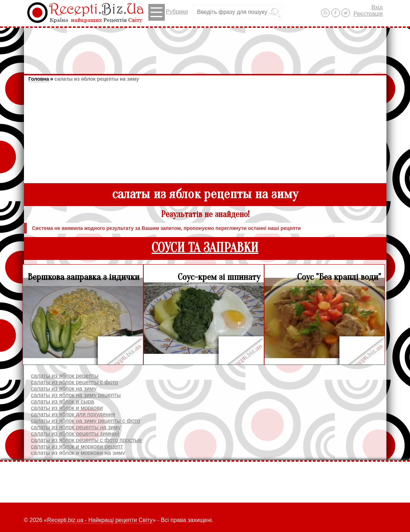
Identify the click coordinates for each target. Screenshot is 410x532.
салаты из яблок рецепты (65, 376)
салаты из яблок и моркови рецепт (77, 446)
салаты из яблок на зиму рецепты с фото (86, 421)
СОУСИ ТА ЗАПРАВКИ (205, 248)
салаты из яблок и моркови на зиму (78, 453)
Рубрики (168, 12)
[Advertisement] (205, 47)
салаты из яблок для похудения (73, 414)
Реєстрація (368, 14)
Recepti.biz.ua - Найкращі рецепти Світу (100, 520)
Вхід (377, 7)
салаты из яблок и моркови (67, 408)
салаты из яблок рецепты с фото (75, 382)
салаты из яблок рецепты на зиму (97, 79)
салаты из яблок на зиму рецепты (76, 395)
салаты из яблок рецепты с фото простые (87, 440)
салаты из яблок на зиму (64, 389)
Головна (39, 79)
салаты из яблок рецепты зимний (75, 434)
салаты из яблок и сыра (63, 401)
